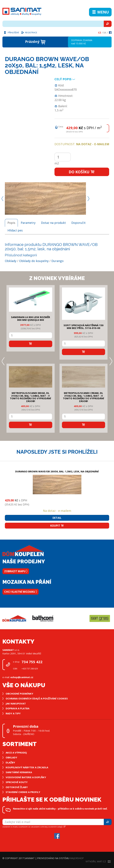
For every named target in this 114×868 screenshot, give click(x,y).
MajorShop (77, 858)
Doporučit (78, 223)
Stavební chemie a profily (23, 792)
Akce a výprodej (16, 753)
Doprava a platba (18, 708)
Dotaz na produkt (53, 223)
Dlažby (10, 762)
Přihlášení (11, 32)
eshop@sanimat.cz (22, 677)
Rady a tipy (13, 713)
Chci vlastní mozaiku (21, 592)
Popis (11, 223)
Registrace (29, 32)
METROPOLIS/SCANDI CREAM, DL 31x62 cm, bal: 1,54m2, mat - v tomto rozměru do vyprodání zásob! (84, 397)
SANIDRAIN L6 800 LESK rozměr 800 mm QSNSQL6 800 (30, 318)
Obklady (11, 261)
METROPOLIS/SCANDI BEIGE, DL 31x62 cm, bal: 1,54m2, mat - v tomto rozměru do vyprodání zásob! (30, 397)
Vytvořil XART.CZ (98, 861)
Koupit (57, 526)
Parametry (28, 223)
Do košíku (82, 172)
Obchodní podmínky (19, 694)
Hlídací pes (15, 230)
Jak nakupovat (16, 703)
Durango (57, 261)
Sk (105, 33)
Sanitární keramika (19, 772)
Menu (100, 12)
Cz (100, 33)
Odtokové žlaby (17, 787)
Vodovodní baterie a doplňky (26, 777)
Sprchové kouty (17, 782)
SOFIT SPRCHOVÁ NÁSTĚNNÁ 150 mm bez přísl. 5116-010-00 (84, 327)
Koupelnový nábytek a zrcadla (27, 767)
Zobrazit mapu (16, 571)
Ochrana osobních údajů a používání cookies (37, 698)
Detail (57, 518)
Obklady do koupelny (34, 261)
